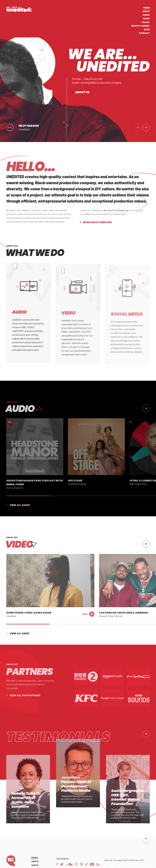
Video (146, 19)
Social (146, 22)
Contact (144, 33)
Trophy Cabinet (140, 26)
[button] (138, 127)
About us (82, 92)
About (146, 11)
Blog (147, 30)
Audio (146, 15)
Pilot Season (29, 126)
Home (147, 8)
